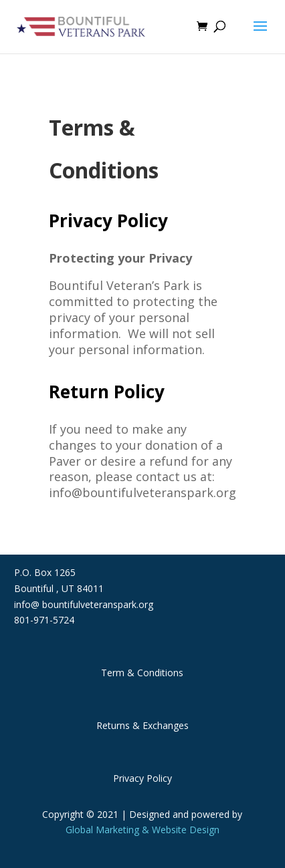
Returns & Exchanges (142, 725)
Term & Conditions (142, 673)
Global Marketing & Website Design (142, 830)
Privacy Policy (142, 778)
